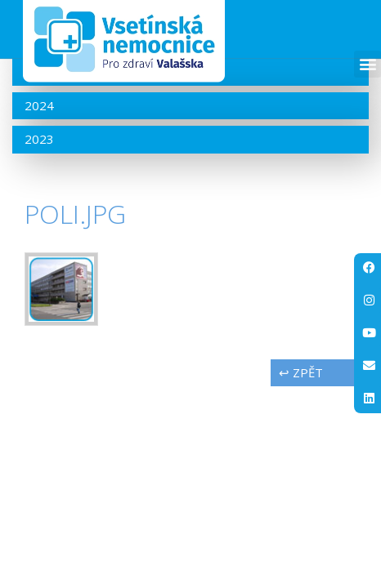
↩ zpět (301, 426)
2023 (39, 193)
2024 (39, 159)
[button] (368, 64)
